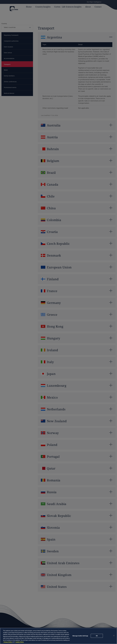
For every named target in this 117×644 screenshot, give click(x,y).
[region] (58, 636)
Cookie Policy (20, 642)
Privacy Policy (8, 642)
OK (97, 636)
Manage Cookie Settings (80, 636)
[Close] (114, 636)
